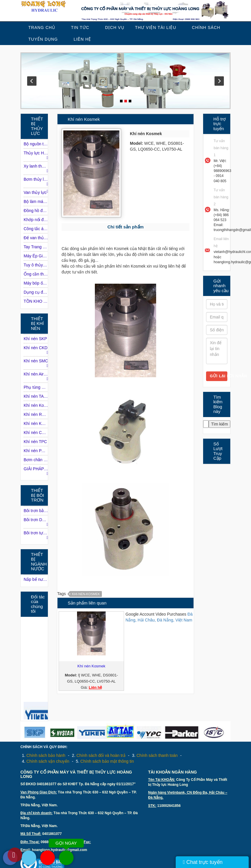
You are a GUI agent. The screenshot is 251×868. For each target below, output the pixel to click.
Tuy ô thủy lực (36, 265)
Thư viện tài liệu (156, 27)
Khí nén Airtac (36, 376)
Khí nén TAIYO (36, 396)
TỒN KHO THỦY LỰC (36, 301)
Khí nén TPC (35, 442)
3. (155, 755)
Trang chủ (42, 27)
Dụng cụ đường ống (36, 292)
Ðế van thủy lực (36, 238)
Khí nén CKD (36, 350)
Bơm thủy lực (36, 182)
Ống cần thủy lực (36, 274)
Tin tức (80, 27)
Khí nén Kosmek (36, 405)
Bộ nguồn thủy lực (36, 144)
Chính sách (206, 27)
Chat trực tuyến (203, 862)
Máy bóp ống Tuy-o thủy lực (36, 283)
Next (219, 81)
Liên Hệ (82, 39)
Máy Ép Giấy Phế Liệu (36, 256)
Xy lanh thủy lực (36, 168)
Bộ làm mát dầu (36, 201)
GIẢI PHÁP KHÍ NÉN (36, 471)
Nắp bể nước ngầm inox (36, 579)
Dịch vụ (115, 27)
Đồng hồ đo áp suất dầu (36, 211)
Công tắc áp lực (36, 229)
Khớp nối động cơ (36, 220)
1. (44, 755)
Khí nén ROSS (36, 414)
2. (99, 755)
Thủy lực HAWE (36, 155)
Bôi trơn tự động (36, 535)
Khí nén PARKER (36, 451)
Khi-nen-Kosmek (86, 594)
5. (105, 761)
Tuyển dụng (43, 39)
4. (46, 761)
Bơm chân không (36, 460)
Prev (32, 81)
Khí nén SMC (36, 363)
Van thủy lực (36, 192)
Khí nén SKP (35, 339)
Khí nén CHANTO (36, 433)
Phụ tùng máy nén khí (36, 387)
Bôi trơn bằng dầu (36, 511)
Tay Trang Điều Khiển (36, 247)
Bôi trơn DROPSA (36, 522)
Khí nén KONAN (36, 423)
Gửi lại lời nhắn (219, 376)
